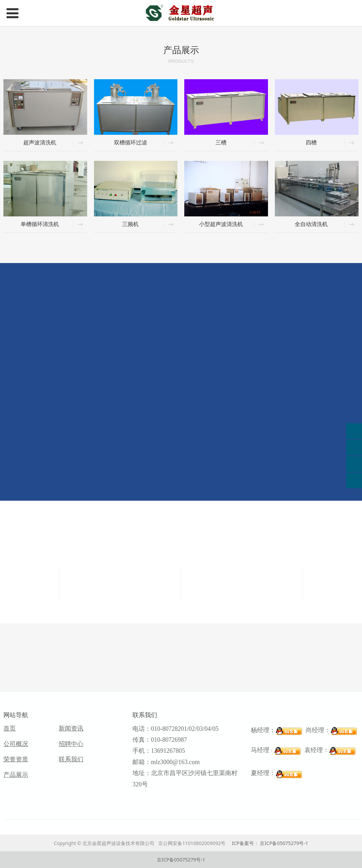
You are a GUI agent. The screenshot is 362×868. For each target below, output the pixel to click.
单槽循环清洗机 (40, 224)
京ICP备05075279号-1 (181, 860)
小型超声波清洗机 (221, 224)
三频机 (130, 224)
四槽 (311, 142)
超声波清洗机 (40, 142)
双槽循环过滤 (130, 142)
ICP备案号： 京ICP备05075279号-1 (270, 843)
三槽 (221, 142)
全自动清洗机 (311, 224)
